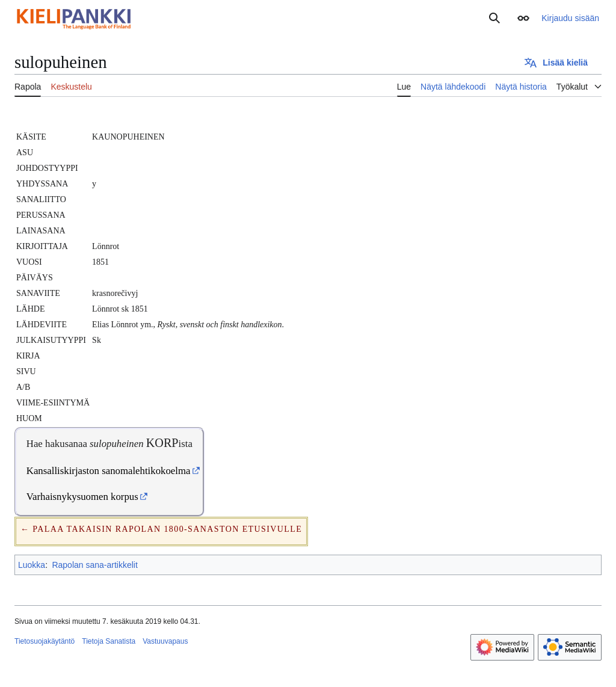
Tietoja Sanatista (109, 641)
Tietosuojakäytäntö (45, 641)
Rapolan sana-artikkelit (94, 565)
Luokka (32, 565)
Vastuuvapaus (165, 641)
